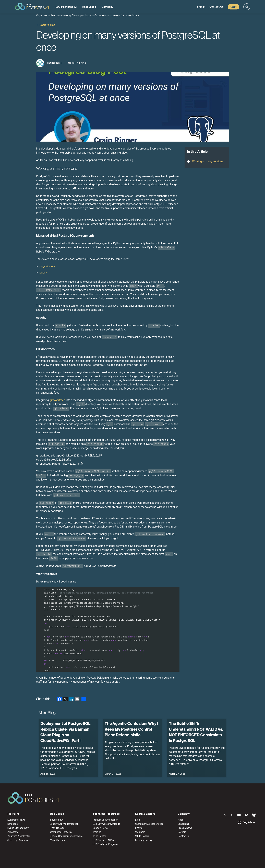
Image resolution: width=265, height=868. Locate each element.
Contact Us (216, 7)
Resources (89, 7)
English (247, 822)
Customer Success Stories (149, 824)
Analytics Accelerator (19, 836)
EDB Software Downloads (106, 824)
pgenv (43, 273)
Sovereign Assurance (19, 840)
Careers (182, 832)
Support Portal (100, 828)
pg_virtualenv (47, 266)
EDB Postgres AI (66, 7)
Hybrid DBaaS (57, 828)
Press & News (185, 828)
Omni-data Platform (61, 832)
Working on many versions (208, 161)
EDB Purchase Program (105, 844)
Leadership (184, 824)
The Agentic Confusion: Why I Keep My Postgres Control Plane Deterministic (131, 729)
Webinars (140, 832)
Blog (138, 820)
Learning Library (144, 840)
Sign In (201, 7)
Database (13, 824)
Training (97, 832)
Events (139, 828)
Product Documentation (105, 820)
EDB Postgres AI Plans (104, 840)
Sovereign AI (57, 820)
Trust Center (99, 836)
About (181, 820)
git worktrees (57, 400)
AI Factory (13, 832)
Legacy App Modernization (64, 824)
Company (107, 7)
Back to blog (47, 25)
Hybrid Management (18, 828)
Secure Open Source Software (66, 836)
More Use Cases (59, 840)
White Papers (142, 836)
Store (233, 7)
